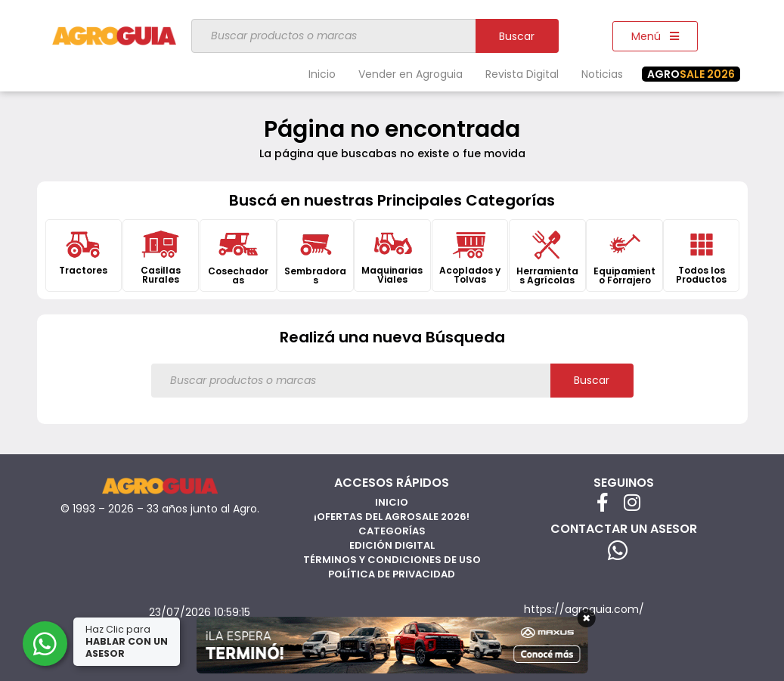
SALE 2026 (691, 74)
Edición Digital (392, 545)
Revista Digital (522, 74)
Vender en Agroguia (411, 74)
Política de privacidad (392, 574)
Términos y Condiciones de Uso (392, 560)
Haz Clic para (128, 641)
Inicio (322, 74)
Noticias (602, 74)
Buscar (517, 36)
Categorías (392, 531)
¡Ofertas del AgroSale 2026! (392, 517)
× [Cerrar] (586, 618)
